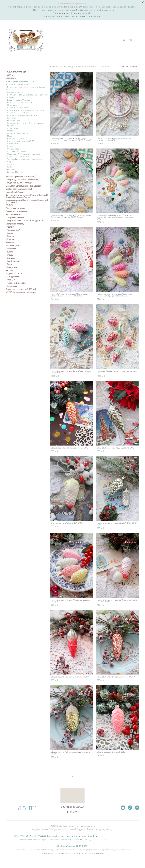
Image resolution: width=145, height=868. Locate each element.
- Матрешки (11, 131)
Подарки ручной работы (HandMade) (22, 180)
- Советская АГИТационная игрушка (23, 154)
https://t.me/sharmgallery (47, 10)
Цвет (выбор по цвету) (15, 224)
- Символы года (13, 149)
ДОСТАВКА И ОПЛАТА (73, 807)
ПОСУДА (9, 205)
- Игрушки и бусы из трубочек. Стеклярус (25, 110)
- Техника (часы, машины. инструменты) (24, 159)
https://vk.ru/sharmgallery (99, 10)
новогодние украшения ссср (80, 67)
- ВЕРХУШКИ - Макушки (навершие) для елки (27, 95)
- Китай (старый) (13, 261)
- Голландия (11, 249)
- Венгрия (10, 243)
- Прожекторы (12, 144)
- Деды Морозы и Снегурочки (20, 100)
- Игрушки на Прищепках (18, 108)
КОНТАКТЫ (73, 812)
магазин (55, 67)
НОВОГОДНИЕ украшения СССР (20, 82)
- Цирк (9, 167)
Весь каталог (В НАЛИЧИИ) (18, 85)
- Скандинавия (12, 277)
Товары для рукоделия (15, 208)
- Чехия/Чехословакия (16, 283)
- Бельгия (10, 236)
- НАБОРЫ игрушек (15, 139)
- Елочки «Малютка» (15, 172)
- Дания (9, 252)
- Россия (9, 271)
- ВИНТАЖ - (11, 78)
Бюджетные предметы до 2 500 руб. (21, 289)
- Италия (9, 255)
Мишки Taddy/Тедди (14, 192)
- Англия (9, 233)
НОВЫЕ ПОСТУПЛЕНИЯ (16, 72)
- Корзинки (11, 118)
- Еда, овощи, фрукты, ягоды (19, 102)
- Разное (10, 169)
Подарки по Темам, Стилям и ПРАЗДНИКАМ (24, 221)
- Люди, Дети (12, 128)
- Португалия (11, 267)
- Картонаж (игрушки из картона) (21, 115)
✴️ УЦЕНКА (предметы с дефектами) (21, 292)
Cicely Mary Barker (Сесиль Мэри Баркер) (23, 186)
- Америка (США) (13, 230)
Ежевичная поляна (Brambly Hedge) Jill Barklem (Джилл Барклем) (27, 201)
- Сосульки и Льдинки (16, 151)
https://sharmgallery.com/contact (93, 840)
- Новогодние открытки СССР (20, 141)
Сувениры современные (16, 211)
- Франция (10, 280)
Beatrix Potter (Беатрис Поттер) (19, 189)
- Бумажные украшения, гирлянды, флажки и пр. (27, 88)
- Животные (11, 105)
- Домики (10, 97)
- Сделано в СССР (14, 274)
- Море (9, 136)
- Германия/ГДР (12, 246)
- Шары (9, 162)
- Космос (10, 126)
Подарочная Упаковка (15, 218)
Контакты (74, 840)
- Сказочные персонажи (17, 157)
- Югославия (11, 286)
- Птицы (9, 146)
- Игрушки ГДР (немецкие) (18, 113)
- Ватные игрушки (14, 92)
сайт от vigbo (11, 861)
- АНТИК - (10, 75)
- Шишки (10, 164)
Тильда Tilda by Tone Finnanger (19, 183)
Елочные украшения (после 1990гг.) (21, 177)
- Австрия (10, 227)
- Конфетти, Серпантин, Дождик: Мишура (25, 123)
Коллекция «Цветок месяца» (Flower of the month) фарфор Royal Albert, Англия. (27, 196)
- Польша (10, 264)
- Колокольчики (13, 121)
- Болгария (10, 239)
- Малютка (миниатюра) (17, 133)
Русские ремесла (13, 215)
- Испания (10, 258)
